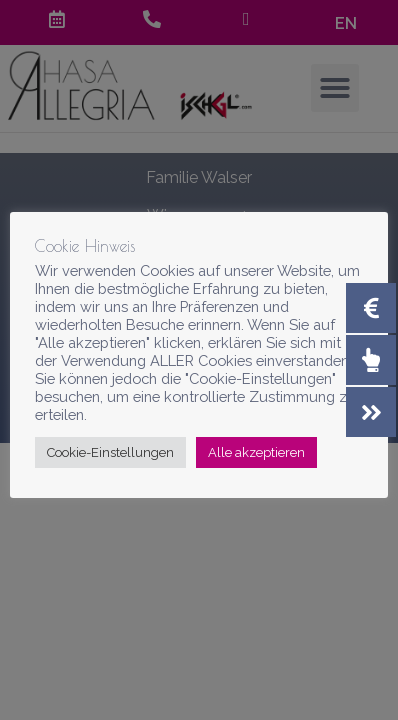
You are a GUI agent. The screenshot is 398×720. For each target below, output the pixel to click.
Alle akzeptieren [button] (256, 452)
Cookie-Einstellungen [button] (110, 452)
